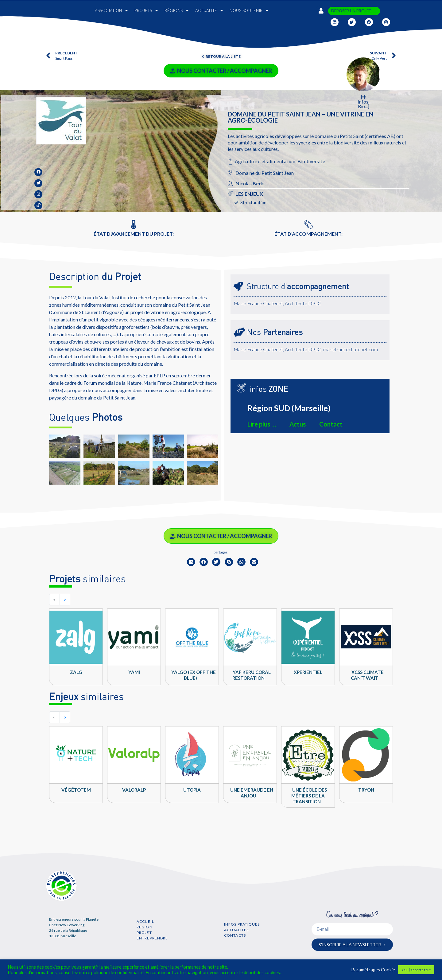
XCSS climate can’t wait (367, 675)
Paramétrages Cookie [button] (373, 970)
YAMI (134, 672)
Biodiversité (311, 161)
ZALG (76, 672)
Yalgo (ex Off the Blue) (194, 675)
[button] (191, 562)
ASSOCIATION (111, 11)
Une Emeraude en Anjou (252, 793)
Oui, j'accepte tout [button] (416, 970)
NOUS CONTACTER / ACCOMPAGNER (221, 71)
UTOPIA (192, 790)
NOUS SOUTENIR (249, 11)
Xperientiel (308, 672)
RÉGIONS (176, 11)
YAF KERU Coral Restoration (252, 675)
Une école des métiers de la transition (309, 796)
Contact (331, 424)
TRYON (366, 790)
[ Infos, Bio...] (363, 102)
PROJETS (146, 11)
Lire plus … (262, 424)
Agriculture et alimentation (265, 161)
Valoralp (134, 790)
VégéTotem (76, 790)
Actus (298, 424)
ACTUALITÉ (209, 11)
